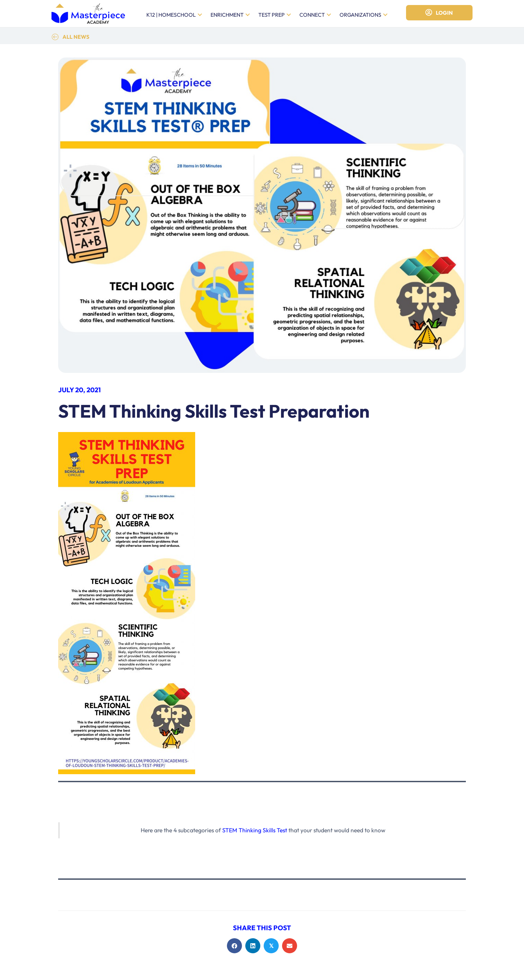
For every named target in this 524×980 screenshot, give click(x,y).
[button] (200, 15)
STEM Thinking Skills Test (255, 830)
